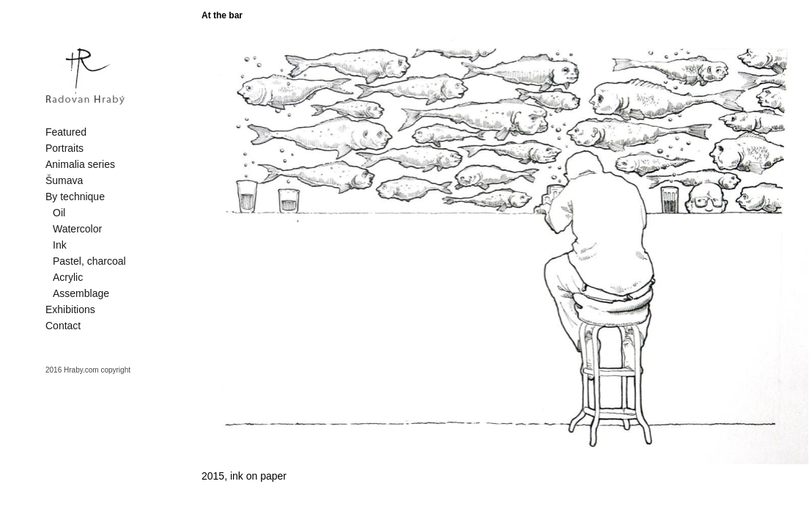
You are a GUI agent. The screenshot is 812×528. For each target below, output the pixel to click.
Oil (59, 213)
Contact (63, 326)
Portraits (64, 148)
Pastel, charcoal (89, 261)
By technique (75, 197)
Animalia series (80, 164)
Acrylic (68, 277)
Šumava (64, 180)
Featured (66, 132)
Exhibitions (70, 309)
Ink (60, 245)
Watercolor (77, 229)
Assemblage (81, 293)
